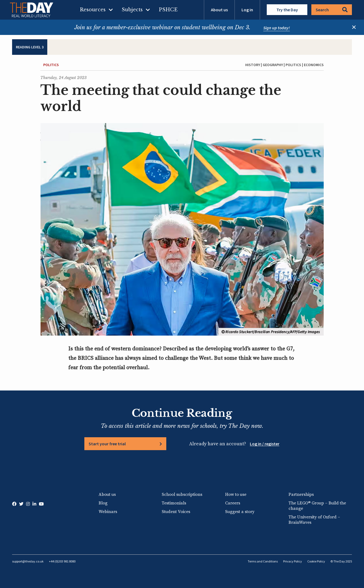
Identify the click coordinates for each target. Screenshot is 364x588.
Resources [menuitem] (93, 10)
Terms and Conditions (263, 561)
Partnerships (301, 494)
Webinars (108, 512)
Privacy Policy (293, 561)
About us (219, 10)
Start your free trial (107, 444)
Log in (247, 10)
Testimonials (174, 503)
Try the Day (287, 10)
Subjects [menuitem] (132, 10)
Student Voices (176, 512)
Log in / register (265, 444)
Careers (233, 503)
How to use (236, 494)
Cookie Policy (316, 561)
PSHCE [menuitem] (168, 10)
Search (332, 10)
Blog (103, 503)
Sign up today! (277, 28)
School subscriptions (182, 494)
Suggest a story (240, 512)
